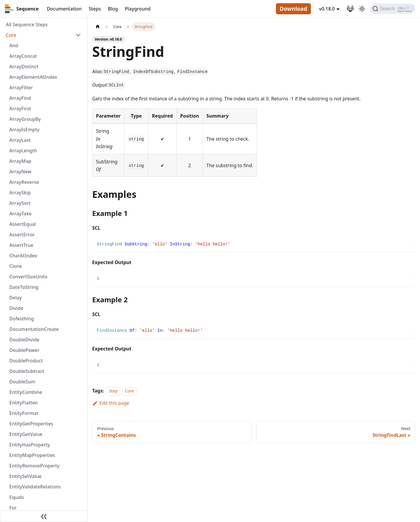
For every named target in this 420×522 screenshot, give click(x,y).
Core (11, 35)
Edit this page (111, 403)
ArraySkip (20, 193)
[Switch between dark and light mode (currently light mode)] (362, 9)
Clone (16, 266)
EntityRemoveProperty (34, 466)
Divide (16, 308)
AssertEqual (22, 224)
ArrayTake (20, 214)
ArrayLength (23, 151)
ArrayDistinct (24, 67)
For (13, 508)
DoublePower (24, 350)
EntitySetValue (25, 476)
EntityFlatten (23, 403)
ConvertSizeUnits (28, 277)
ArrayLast (20, 140)
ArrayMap (20, 161)
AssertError (22, 235)
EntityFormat (24, 413)
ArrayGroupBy (25, 119)
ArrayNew (20, 172)
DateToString (24, 287)
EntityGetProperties (31, 424)
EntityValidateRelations (35, 487)
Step (113, 391)
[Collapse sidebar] (44, 516)
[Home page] (98, 27)
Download (293, 9)
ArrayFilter (21, 88)
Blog (113, 9)
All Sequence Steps (27, 25)
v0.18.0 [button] (327, 9)
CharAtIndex (23, 256)
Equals (17, 497)
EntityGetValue (26, 434)
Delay (16, 298)
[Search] (393, 9)
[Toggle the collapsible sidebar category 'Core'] (78, 35)
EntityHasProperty (30, 445)
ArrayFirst (20, 109)
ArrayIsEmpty (24, 130)
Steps (95, 9)
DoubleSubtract (27, 371)
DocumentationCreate (34, 329)
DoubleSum (22, 382)
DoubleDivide (24, 340)
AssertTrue (21, 245)
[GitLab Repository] (350, 9)
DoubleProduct (26, 361)
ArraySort (20, 203)
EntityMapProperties (32, 455)
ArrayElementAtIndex (33, 77)
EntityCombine (26, 392)
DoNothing (22, 319)
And (14, 46)
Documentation (64, 9)
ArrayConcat (23, 56)
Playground (138, 9)
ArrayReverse (24, 182)
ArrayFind (20, 98)
